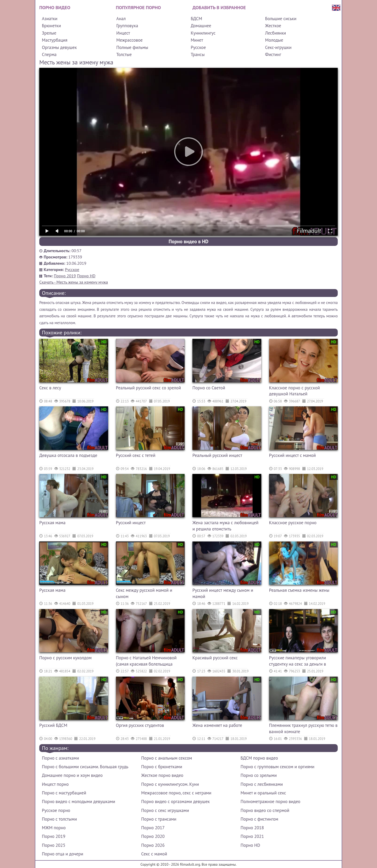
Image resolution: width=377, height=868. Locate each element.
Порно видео (55, 7)
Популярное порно (138, 7)
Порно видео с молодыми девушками (79, 801)
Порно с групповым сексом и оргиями (278, 767)
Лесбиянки (276, 33)
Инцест (123, 33)
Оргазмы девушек (59, 47)
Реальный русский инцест (217, 455)
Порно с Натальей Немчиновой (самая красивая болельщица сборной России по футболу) (146, 662)
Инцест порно (55, 784)
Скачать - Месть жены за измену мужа (74, 282)
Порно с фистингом (259, 819)
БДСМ (196, 19)
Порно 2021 (252, 836)
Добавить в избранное (219, 7)
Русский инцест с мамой (293, 455)
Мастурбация (55, 40)
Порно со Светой (209, 388)
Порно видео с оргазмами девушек (175, 801)
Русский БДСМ (53, 725)
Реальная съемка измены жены (299, 590)
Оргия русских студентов (140, 725)
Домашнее (201, 26)
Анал (121, 19)
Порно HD (86, 276)
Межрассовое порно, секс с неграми (176, 793)
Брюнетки (51, 26)
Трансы (198, 54)
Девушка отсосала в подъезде (68, 455)
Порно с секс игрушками (165, 810)
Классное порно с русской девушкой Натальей (295, 391)
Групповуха (127, 26)
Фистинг (273, 54)
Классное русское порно (293, 523)
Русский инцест (131, 523)
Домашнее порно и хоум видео (72, 775)
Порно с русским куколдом (65, 658)
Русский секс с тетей (136, 455)
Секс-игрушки (278, 47)
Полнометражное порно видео (270, 801)
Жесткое (273, 26)
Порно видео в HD (188, 241)
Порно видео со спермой (265, 810)
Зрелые (49, 33)
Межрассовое (129, 40)
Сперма (49, 54)
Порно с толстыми (59, 819)
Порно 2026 (153, 845)
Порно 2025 (54, 845)
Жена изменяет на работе (217, 725)
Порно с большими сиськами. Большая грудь (85, 767)
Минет (197, 40)
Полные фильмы (132, 47)
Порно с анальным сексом (167, 758)
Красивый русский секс (215, 658)
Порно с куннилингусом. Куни (170, 784)
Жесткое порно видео (162, 775)
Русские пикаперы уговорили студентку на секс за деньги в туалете (298, 662)
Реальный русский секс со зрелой (149, 388)
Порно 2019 (65, 276)
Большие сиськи (281, 19)
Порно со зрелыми (259, 775)
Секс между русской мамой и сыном (144, 593)
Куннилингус (203, 33)
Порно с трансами (159, 819)
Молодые (274, 40)
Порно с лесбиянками (262, 784)
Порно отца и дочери (63, 854)
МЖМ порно (54, 828)
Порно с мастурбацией (64, 793)
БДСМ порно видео (259, 758)
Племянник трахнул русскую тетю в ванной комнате (303, 728)
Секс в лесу (50, 388)
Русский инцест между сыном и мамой (223, 593)
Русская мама (52, 523)
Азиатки (50, 19)
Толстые (124, 54)
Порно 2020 (153, 836)
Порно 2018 (252, 828)
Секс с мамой (154, 854)
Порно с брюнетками (162, 767)
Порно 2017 (153, 828)
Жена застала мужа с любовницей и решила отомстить (225, 526)
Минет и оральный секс (263, 793)
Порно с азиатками (60, 758)
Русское (198, 47)
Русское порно (56, 810)
